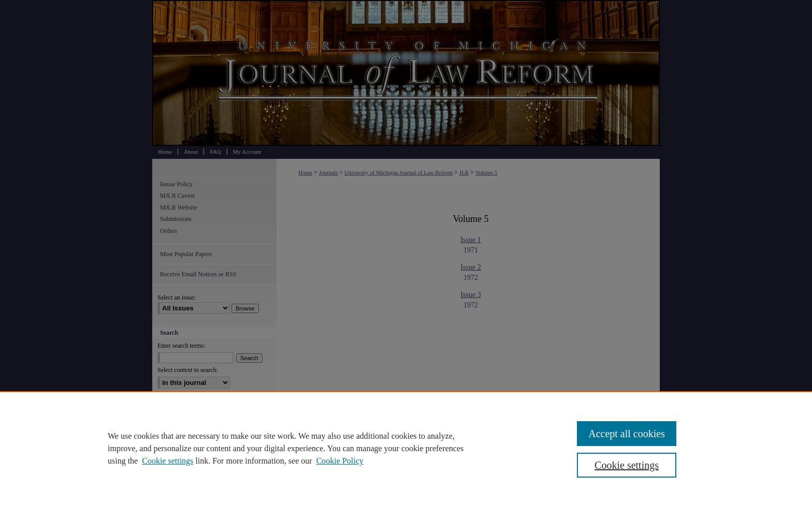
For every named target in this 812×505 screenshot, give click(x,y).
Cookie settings (168, 461)
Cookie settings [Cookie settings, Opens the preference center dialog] (627, 465)
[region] (406, 448)
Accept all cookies (627, 434)
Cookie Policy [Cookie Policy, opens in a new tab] (340, 461)
